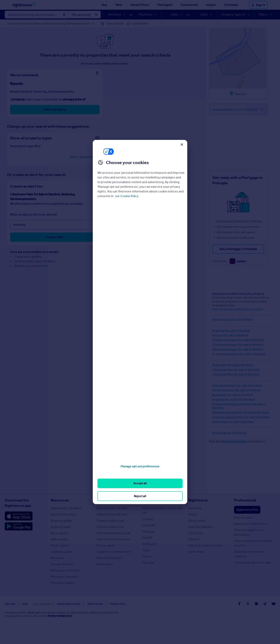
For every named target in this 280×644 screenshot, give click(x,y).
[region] (140, 322)
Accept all (140, 483)
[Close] (182, 145)
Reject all (140, 496)
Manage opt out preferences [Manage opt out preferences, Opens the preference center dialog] (140, 466)
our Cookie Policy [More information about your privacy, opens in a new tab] (127, 196)
